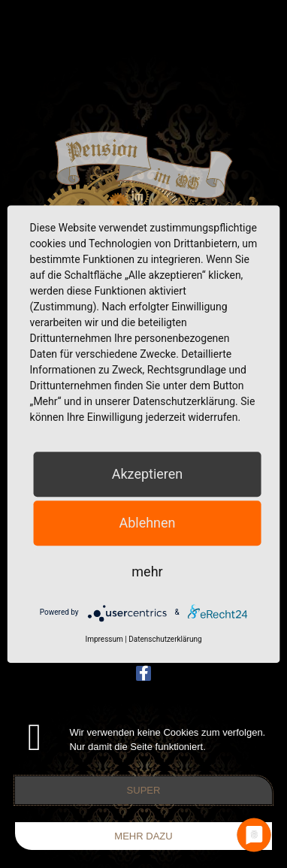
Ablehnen (147, 523)
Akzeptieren (148, 474)
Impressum (104, 639)
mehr (147, 572)
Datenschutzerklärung (165, 639)
